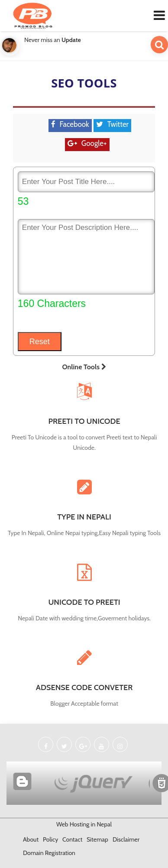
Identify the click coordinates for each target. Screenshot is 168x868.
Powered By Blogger (25, 782)
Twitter (118, 124)
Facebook (74, 124)
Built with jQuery (97, 782)
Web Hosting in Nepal (84, 824)
